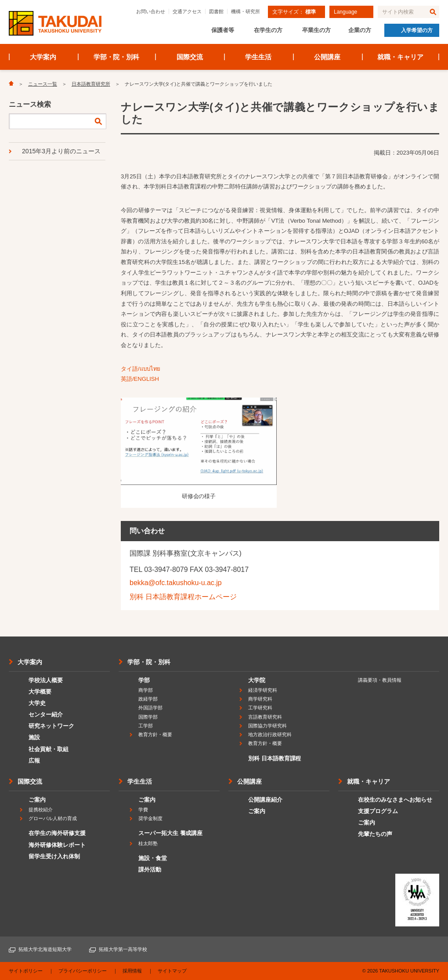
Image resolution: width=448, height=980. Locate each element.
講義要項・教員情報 (380, 680)
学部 (144, 680)
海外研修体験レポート (57, 845)
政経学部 (148, 699)
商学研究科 (260, 699)
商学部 (146, 690)
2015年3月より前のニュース (61, 151)
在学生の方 (268, 30)
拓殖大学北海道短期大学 (45, 949)
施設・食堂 (153, 858)
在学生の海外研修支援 (57, 833)
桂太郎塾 (148, 843)
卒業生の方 (316, 30)
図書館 (216, 11)
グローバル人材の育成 (53, 818)
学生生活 (258, 57)
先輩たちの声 (375, 834)
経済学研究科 (263, 690)
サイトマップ (172, 971)
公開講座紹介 (265, 800)
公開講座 (327, 57)
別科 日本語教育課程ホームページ (183, 597)
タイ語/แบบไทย (141, 369)
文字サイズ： (294, 12)
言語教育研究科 (265, 717)
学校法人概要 (46, 680)
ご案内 (37, 800)
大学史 (37, 703)
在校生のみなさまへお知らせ (395, 800)
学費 (143, 810)
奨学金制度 (150, 818)
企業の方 (360, 30)
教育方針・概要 (155, 734)
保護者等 (223, 30)
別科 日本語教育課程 (275, 758)
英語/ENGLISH (140, 379)
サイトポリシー (26, 971)
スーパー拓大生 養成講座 (170, 833)
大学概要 (40, 692)
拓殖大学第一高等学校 (123, 949)
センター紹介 (46, 714)
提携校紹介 (41, 810)
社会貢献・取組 (49, 749)
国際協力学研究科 (267, 726)
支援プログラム (378, 811)
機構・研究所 (246, 11)
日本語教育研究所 (91, 84)
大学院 (257, 680)
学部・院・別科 (117, 57)
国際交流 (190, 57)
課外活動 (150, 870)
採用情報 (132, 971)
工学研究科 (260, 708)
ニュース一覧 (43, 84)
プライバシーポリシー (83, 971)
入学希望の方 (417, 30)
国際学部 (148, 717)
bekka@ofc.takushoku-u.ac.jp (176, 583)
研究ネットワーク (51, 726)
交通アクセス (187, 11)
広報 (34, 761)
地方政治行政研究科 (270, 734)
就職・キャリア (400, 57)
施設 (34, 737)
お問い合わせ (151, 11)
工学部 (146, 726)
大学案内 (43, 57)
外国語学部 (150, 708)
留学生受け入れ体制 (54, 856)
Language (345, 12)
